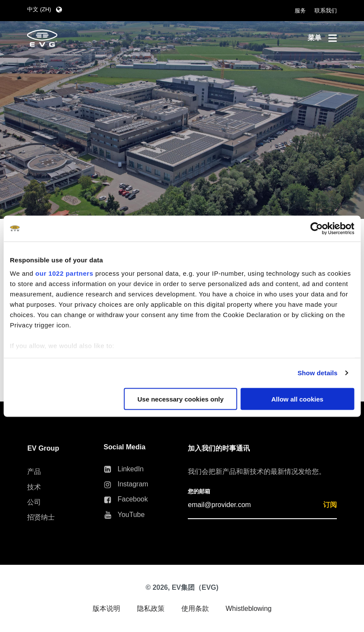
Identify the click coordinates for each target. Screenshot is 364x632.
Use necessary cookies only (180, 399)
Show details (318, 373)
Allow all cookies (297, 399)
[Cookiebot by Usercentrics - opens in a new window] (316, 228)
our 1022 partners (64, 273)
